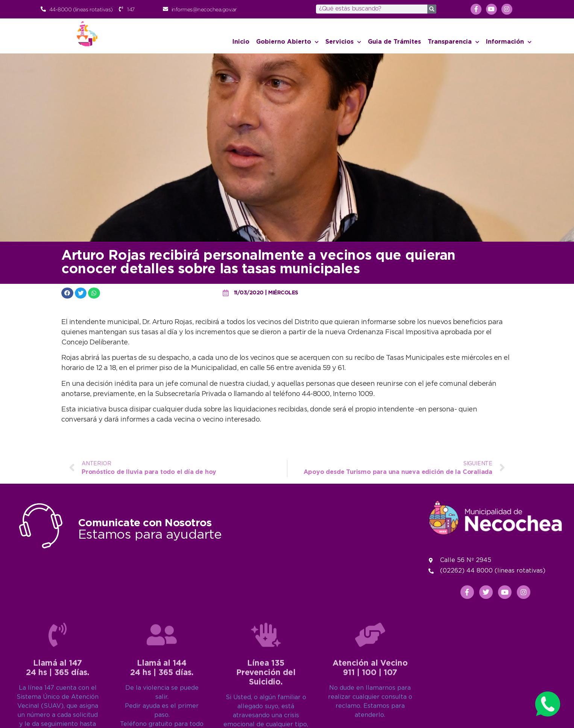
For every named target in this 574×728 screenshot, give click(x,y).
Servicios (343, 42)
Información (509, 42)
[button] (67, 293)
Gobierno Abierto (287, 42)
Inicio (241, 42)
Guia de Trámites (394, 42)
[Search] (432, 9)
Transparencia (453, 42)
